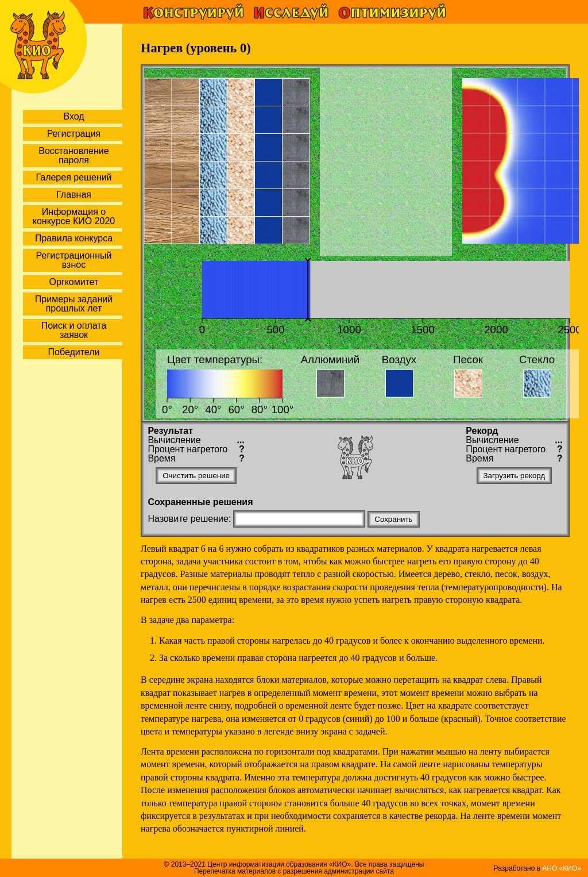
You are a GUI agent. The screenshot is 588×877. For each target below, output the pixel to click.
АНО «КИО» (562, 868)
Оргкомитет (73, 282)
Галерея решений (73, 177)
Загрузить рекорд (514, 476)
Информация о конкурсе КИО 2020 (74, 216)
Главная (74, 195)
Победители (74, 352)
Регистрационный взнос (74, 260)
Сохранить (393, 519)
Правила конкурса (74, 238)
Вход (73, 116)
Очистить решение (196, 476)
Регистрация (74, 134)
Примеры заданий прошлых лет (74, 304)
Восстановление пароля (73, 155)
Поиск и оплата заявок (74, 330)
